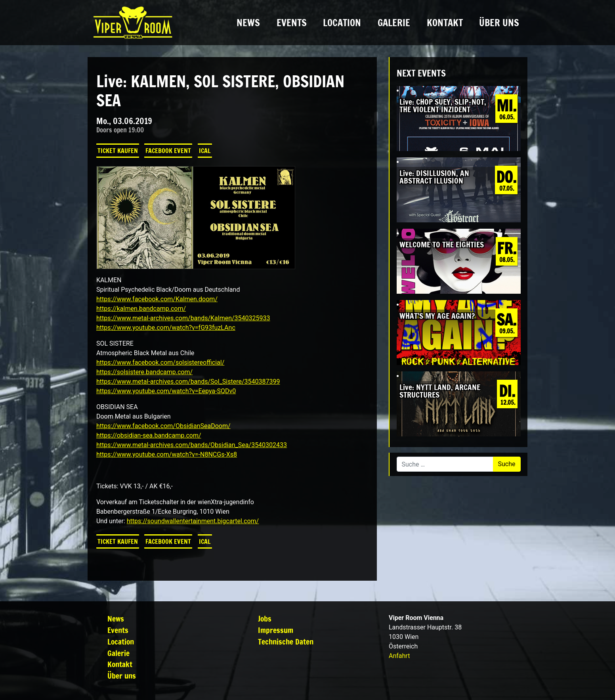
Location (342, 23)
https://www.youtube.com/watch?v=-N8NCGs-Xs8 (167, 454)
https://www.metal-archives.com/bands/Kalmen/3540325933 (183, 318)
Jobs (265, 619)
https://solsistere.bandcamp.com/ (144, 372)
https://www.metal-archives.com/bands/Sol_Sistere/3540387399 (188, 382)
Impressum (276, 630)
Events (292, 23)
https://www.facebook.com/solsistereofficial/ (160, 362)
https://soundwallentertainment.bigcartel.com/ (193, 521)
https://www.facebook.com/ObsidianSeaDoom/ (163, 426)
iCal (205, 151)
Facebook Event (168, 151)
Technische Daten (286, 642)
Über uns (499, 23)
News (248, 23)
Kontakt (445, 23)
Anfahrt (399, 656)
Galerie (394, 23)
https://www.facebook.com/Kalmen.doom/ (157, 299)
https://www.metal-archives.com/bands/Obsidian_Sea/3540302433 (192, 445)
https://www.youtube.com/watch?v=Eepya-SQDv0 (166, 391)
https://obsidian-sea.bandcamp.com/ (149, 435)
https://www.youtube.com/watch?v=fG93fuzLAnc (166, 328)
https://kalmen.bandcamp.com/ (141, 309)
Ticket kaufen (118, 151)
